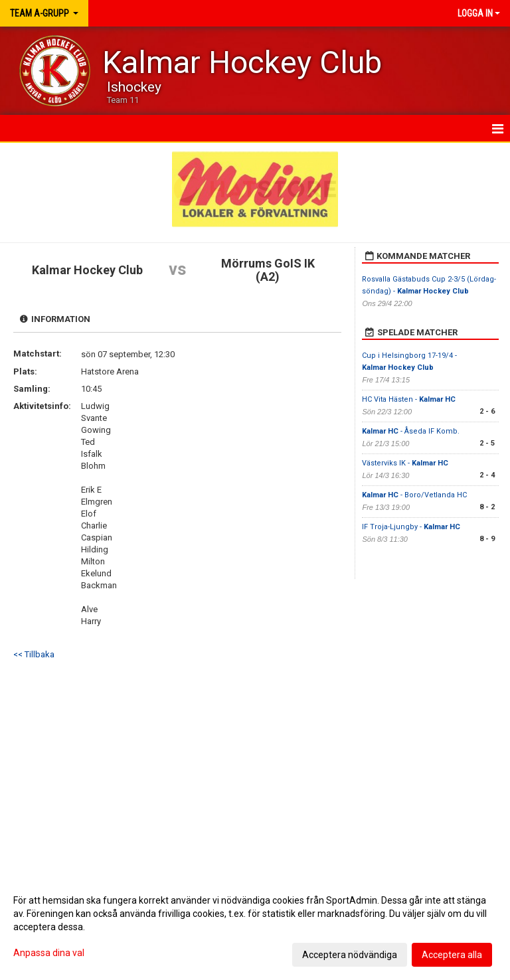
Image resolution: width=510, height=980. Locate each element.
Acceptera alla (452, 955)
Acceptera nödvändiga (350, 955)
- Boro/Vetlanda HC (414, 495)
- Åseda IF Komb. (411, 431)
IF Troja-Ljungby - (411, 527)
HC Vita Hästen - (409, 399)
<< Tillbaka (34, 654)
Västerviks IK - (405, 463)
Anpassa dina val (49, 953)
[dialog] (255, 927)
